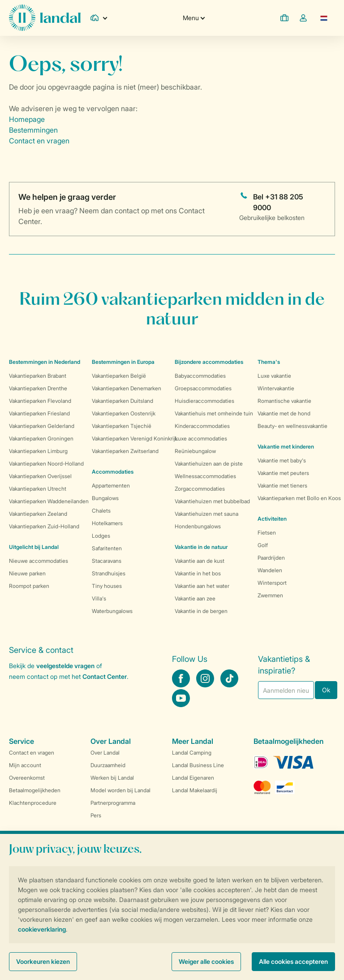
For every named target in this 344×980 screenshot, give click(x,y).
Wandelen (270, 570)
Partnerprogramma (113, 803)
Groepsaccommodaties (203, 388)
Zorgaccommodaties (200, 489)
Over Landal (105, 753)
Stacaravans (107, 561)
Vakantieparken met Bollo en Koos (299, 498)
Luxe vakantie (274, 376)
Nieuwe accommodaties (39, 561)
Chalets (101, 511)
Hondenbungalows (198, 526)
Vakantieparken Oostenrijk (124, 413)
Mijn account (25, 765)
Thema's (269, 362)
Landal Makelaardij (195, 790)
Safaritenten (107, 548)
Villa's (99, 598)
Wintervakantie (276, 388)
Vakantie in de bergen (201, 611)
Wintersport (272, 583)
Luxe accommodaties (201, 438)
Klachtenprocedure (33, 803)
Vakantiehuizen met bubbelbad (212, 501)
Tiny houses (107, 586)
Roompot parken (29, 586)
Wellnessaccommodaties (205, 476)
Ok (326, 690)
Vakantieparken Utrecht (38, 489)
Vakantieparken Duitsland (123, 401)
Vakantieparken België (119, 376)
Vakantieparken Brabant (38, 376)
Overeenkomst (27, 778)
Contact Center (105, 676)
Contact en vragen (39, 141)
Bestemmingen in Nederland (45, 362)
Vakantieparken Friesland (39, 413)
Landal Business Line (198, 765)
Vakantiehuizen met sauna (206, 514)
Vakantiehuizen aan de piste (209, 464)
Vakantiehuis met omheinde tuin (214, 413)
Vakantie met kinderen (286, 447)
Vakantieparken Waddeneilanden (49, 501)
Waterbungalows (112, 611)
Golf (263, 545)
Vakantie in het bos (198, 573)
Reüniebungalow (195, 451)
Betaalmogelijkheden (35, 790)
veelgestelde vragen (65, 666)
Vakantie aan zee (195, 598)
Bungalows (105, 498)
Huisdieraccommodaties (204, 401)
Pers (96, 815)
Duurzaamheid (108, 765)
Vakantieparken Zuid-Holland (44, 526)
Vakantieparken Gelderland (42, 426)
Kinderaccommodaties (202, 426)
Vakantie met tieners (282, 486)
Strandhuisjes (109, 573)
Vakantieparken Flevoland (40, 401)
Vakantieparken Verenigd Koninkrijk (135, 438)
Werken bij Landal (112, 778)
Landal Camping (192, 753)
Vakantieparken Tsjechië (122, 426)
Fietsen (267, 533)
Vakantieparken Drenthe (38, 388)
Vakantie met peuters (283, 473)
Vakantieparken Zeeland (38, 514)
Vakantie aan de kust (200, 561)
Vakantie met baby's (282, 460)
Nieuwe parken (27, 573)
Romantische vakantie (284, 401)
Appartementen (111, 486)
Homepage (27, 119)
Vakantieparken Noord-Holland (46, 464)
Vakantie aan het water (202, 586)
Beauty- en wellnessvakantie (292, 426)
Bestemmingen (33, 130)
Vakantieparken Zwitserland (125, 451)
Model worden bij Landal (120, 790)
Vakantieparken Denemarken (127, 388)
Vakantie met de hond (284, 413)
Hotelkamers (107, 523)
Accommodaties (113, 472)
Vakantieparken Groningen (41, 438)
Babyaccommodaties (200, 376)
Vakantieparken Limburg (38, 451)
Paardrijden (271, 558)
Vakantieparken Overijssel (40, 476)
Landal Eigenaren (193, 778)
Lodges (101, 536)
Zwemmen (270, 595)
